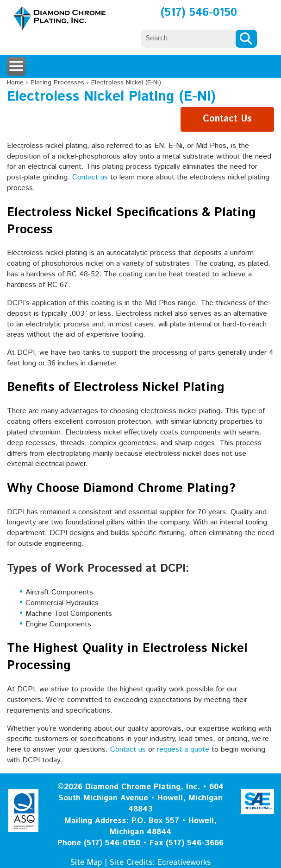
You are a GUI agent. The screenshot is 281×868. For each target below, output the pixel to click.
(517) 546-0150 (199, 13)
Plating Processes (57, 83)
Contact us (90, 177)
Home (15, 83)
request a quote (183, 750)
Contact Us (227, 119)
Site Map (86, 862)
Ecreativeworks (184, 862)
